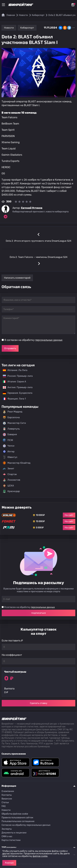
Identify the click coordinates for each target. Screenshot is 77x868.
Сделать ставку (39, 703)
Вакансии (7, 799)
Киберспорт (27, 28)
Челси (9, 446)
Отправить (10, 348)
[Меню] (3, 5)
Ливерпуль (11, 429)
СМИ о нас (7, 836)
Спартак (10, 474)
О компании (8, 791)
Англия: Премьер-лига (16, 387)
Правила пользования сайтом (17, 818)
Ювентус (10, 457)
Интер (9, 452)
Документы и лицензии (14, 833)
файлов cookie (40, 856)
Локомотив (11, 480)
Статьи (5, 802)
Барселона (11, 417)
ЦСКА (8, 486)
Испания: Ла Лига (15, 370)
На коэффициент (12, 655)
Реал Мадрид (13, 412)
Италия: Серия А (13, 382)
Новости (9, 28)
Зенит (8, 469)
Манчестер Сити (14, 423)
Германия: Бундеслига (16, 393)
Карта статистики (11, 840)
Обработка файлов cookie (15, 814)
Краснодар (11, 491)
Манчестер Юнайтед (17, 463)
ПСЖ (8, 440)
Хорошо (9, 863)
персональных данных (49, 340)
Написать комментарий (17, 278)
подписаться (38, 613)
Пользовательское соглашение (18, 821)
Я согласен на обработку (33, 340)
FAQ (4, 806)
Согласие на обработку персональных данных (26, 825)
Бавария (10, 435)
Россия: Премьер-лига (16, 376)
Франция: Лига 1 (13, 399)
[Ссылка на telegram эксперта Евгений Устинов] (5, 217)
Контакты (7, 795)
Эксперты (7, 829)
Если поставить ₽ (12, 641)
